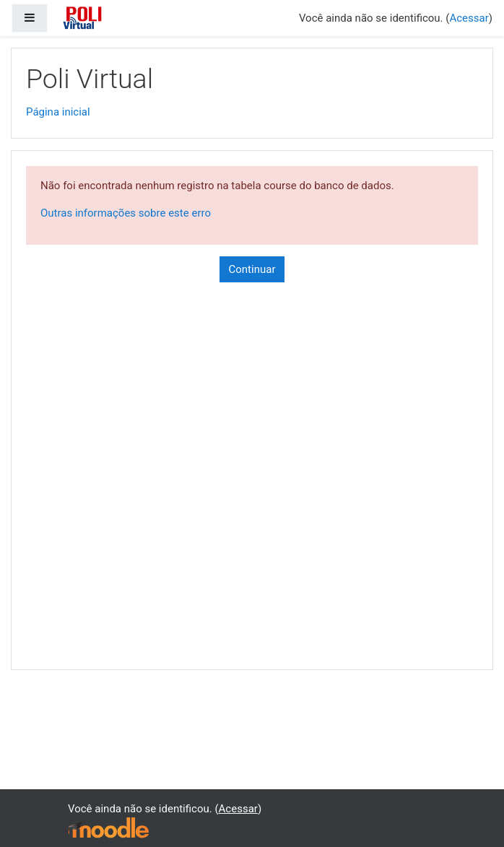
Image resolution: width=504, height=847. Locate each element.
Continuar (252, 269)
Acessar (469, 18)
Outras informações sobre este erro (126, 213)
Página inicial (58, 112)
